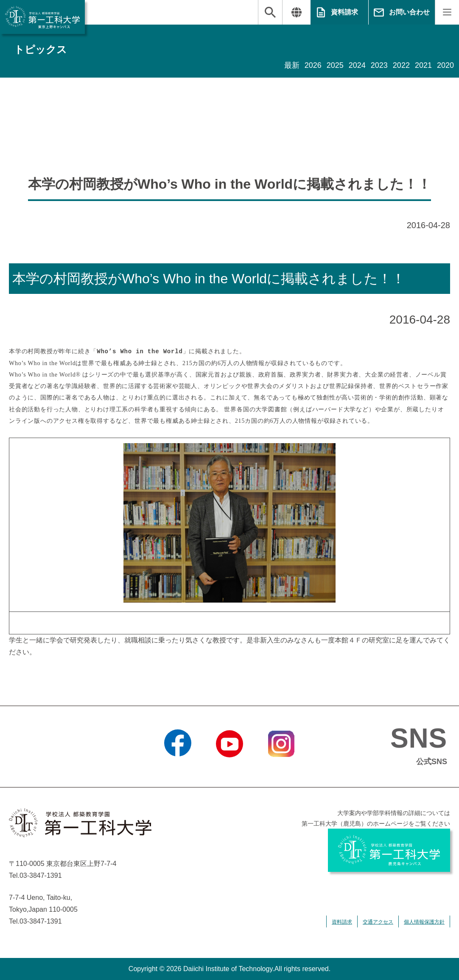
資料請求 (344, 12)
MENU (447, 12)
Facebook (178, 768)
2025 (335, 65)
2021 (423, 65)
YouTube (229, 768)
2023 (379, 65)
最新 (292, 65)
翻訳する (296, 12)
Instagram (281, 768)
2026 (313, 65)
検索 (270, 12)
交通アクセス (378, 922)
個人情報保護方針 (424, 922)
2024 (357, 65)
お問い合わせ (409, 12)
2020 (445, 65)
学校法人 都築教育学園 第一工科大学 (42, 17)
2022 (401, 65)
